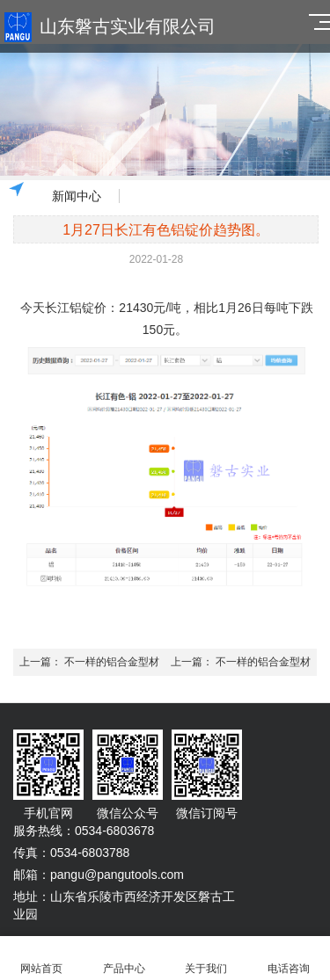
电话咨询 (289, 958)
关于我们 (207, 958)
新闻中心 (77, 196)
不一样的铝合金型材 (112, 662)
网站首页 (41, 958)
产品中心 (124, 958)
